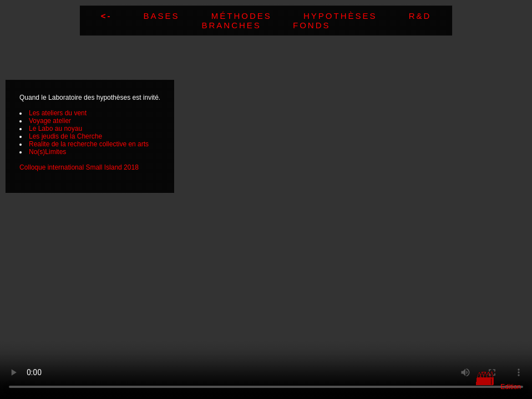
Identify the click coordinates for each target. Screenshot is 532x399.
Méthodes (257, 16)
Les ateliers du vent (58, 113)
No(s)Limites (47, 152)
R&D (420, 16)
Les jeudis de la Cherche (65, 136)
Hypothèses (356, 16)
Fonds (312, 25)
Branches (247, 25)
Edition (511, 387)
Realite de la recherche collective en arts (89, 144)
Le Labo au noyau (55, 129)
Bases (178, 16)
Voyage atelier (50, 121)
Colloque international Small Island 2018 (79, 167)
